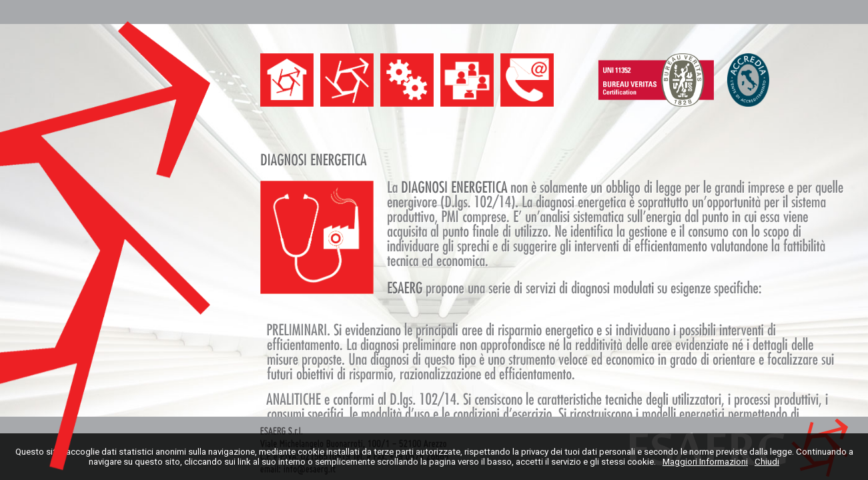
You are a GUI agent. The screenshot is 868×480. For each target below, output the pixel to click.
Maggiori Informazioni (705, 462)
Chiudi (767, 462)
